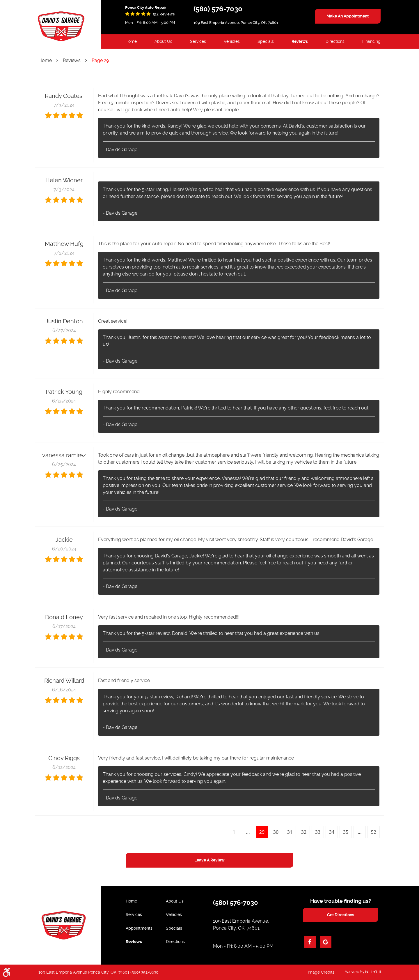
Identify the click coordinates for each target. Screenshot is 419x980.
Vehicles (232, 41)
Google (326, 942)
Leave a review (210, 860)
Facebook (310, 942)
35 (346, 832)
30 (276, 832)
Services (198, 41)
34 (332, 832)
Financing (371, 41)
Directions (335, 41)
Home (131, 41)
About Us (163, 41)
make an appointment (348, 16)
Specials (266, 41)
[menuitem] (131, 42)
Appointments (139, 928)
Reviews (300, 41)
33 (318, 832)
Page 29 (100, 60)
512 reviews (164, 14)
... (248, 832)
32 (304, 832)
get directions (341, 915)
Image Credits (321, 972)
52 (374, 832)
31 (290, 832)
